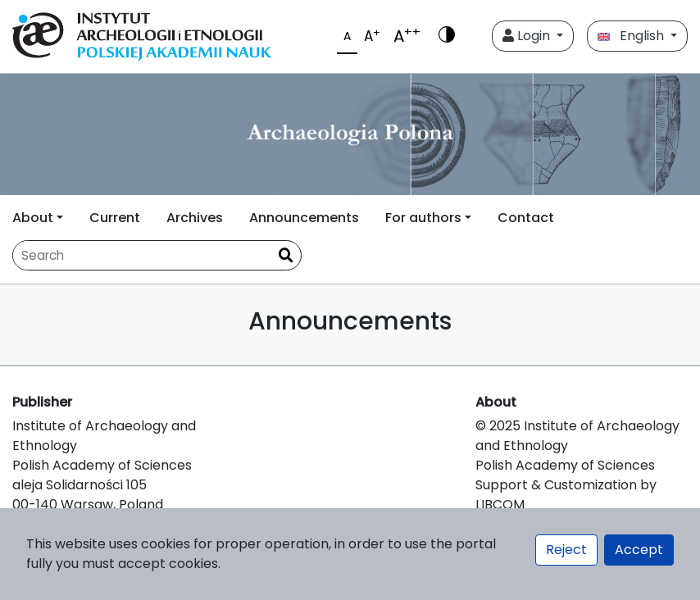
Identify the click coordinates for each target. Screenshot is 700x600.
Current (115, 218)
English (632, 36)
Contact (526, 218)
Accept (639, 550)
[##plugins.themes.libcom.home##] (350, 134)
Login (528, 36)
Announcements (304, 218)
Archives (195, 218)
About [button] (33, 218)
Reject (566, 550)
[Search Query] (142, 255)
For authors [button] (423, 218)
